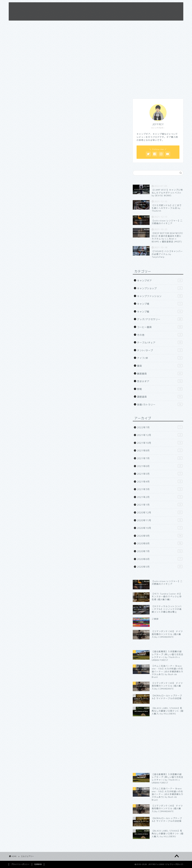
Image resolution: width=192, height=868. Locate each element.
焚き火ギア (160, 381)
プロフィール (111, 7)
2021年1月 (160, 505)
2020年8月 (160, 543)
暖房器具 (160, 374)
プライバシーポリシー (20, 864)
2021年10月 (160, 443)
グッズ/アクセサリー (160, 319)
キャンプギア (160, 281)
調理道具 (160, 397)
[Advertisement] (158, 72)
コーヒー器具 (160, 327)
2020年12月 (160, 512)
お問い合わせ (146, 7)
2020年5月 (160, 567)
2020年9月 (160, 536)
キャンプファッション (160, 296)
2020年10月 (160, 528)
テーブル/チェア (160, 343)
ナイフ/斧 (160, 358)
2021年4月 (160, 482)
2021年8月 (160, 450)
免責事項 (129, 7)
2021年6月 (160, 466)
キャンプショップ (160, 288)
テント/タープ (160, 350)
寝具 (160, 366)
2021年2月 (160, 497)
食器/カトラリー (160, 405)
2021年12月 (160, 435)
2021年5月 (160, 474)
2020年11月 (160, 520)
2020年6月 (160, 559)
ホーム (95, 7)
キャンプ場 (160, 304)
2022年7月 (160, 427)
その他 (160, 335)
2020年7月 (160, 551)
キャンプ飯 (160, 312)
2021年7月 (160, 458)
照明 (160, 389)
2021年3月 (160, 489)
